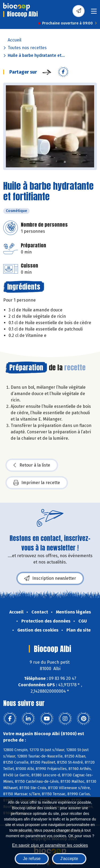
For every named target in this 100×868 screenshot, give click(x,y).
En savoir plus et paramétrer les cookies (50, 845)
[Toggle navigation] (94, 13)
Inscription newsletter (50, 578)
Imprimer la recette (37, 483)
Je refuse (32, 859)
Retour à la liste (32, 465)
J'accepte (69, 859)
